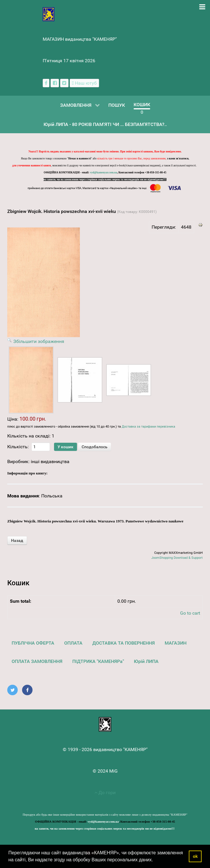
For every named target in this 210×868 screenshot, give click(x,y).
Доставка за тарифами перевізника (148, 427)
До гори (105, 793)
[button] (155, 860)
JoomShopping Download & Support (177, 558)
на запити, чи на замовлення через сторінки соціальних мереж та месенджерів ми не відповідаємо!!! (105, 179)
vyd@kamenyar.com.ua (103, 172)
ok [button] (195, 856)
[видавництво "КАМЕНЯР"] (49, 14)
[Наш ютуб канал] (84, 83)
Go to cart (190, 613)
